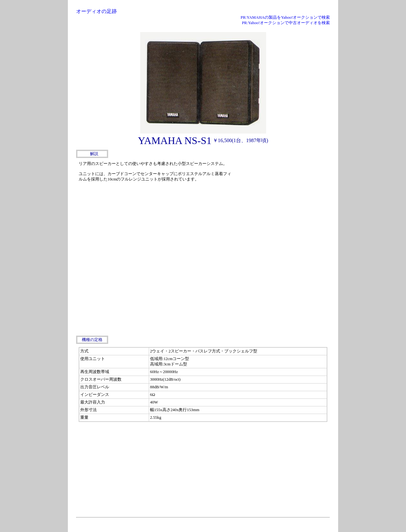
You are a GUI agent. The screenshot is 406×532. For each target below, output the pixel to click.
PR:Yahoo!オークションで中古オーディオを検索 (286, 23)
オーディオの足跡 (96, 11)
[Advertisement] (282, 199)
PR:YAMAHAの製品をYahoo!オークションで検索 (285, 17)
